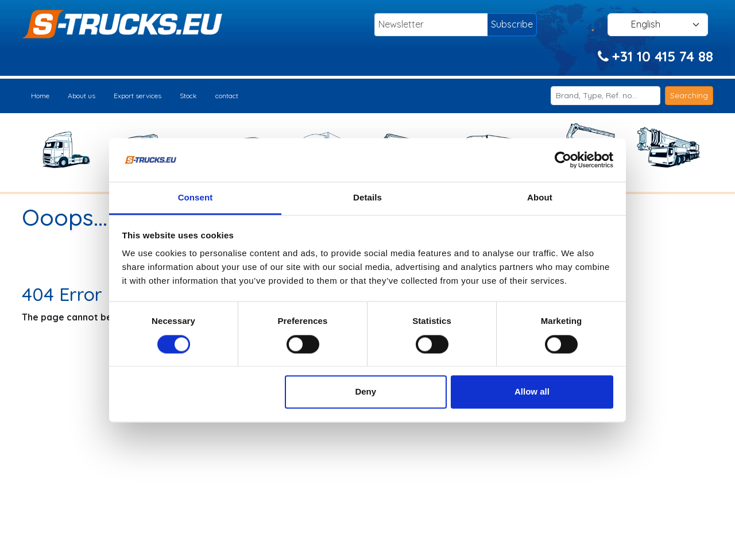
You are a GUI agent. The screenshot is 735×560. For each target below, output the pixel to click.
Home (40, 96)
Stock (188, 96)
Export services (138, 96)
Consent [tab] (196, 198)
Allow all (532, 392)
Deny (365, 392)
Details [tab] (367, 198)
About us (82, 96)
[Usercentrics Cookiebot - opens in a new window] (563, 160)
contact (227, 96)
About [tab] (540, 198)
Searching (689, 95)
